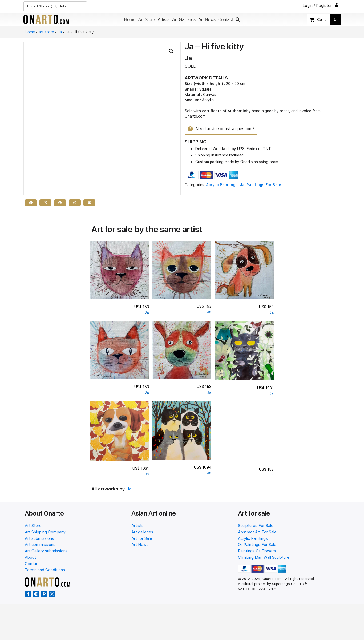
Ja (60, 32)
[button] (238, 20)
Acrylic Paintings (222, 186)
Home (30, 32)
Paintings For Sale (264, 186)
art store (46, 32)
